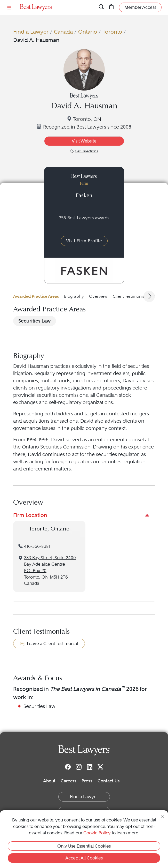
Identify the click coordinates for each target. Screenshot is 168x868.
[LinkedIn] (90, 767)
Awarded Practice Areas (36, 296)
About (49, 781)
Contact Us (109, 781)
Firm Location (30, 515)
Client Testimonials (130, 296)
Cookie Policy (97, 833)
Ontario (88, 32)
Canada (63, 32)
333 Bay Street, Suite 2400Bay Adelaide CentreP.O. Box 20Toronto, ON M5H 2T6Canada (50, 571)
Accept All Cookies (84, 858)
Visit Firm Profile (84, 241)
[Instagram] (79, 767)
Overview (98, 296)
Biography (74, 296)
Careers (69, 781)
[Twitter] (100, 767)
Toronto (112, 32)
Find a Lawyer (31, 32)
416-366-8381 (37, 546)
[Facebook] (68, 767)
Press (87, 781)
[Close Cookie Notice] (163, 816)
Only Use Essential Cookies (84, 846)
